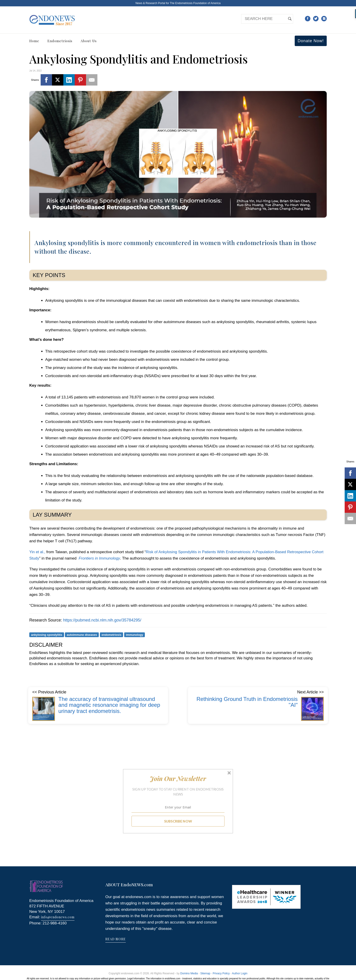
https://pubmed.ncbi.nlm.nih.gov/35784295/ (102, 620)
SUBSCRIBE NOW (178, 821)
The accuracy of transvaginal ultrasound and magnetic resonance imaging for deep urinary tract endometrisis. (109, 705)
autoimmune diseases (82, 635)
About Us (89, 41)
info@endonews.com (58, 917)
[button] (178, 779)
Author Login (240, 973)
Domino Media (189, 973)
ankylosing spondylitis (47, 635)
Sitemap (205, 973)
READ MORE (116, 939)
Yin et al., (38, 552)
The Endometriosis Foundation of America (195, 3)
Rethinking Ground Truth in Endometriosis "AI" (247, 702)
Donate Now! (311, 41)
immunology (135, 635)
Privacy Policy (221, 973)
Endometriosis (60, 41)
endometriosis (111, 635)
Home (34, 41)
